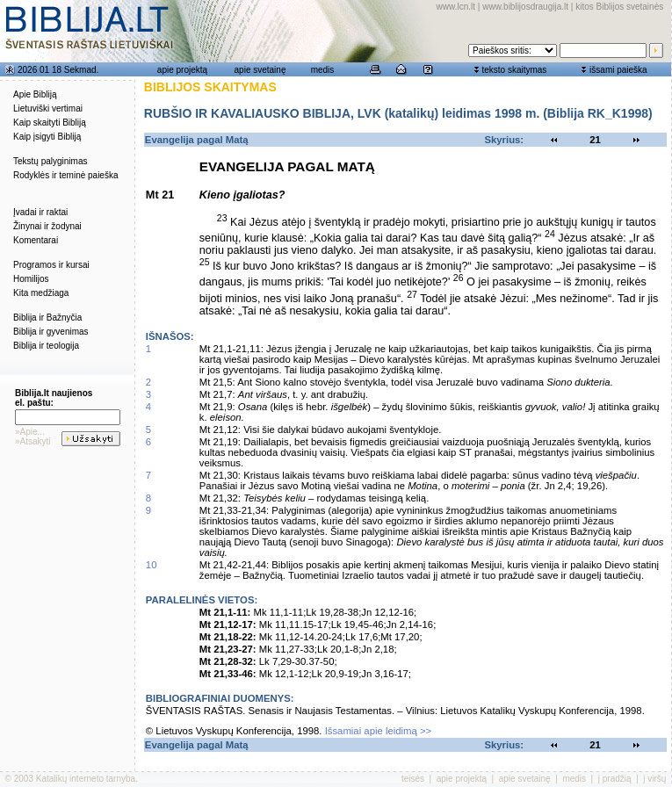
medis (323, 70)
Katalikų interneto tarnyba (86, 779)
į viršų (654, 779)
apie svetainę (260, 70)
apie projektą (182, 70)
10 (152, 565)
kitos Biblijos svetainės (619, 7)
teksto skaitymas (514, 70)
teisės (413, 779)
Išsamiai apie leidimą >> (379, 731)
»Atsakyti (33, 441)
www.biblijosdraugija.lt (525, 7)
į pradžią (615, 779)
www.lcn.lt (456, 7)
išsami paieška (618, 70)
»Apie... (30, 432)
